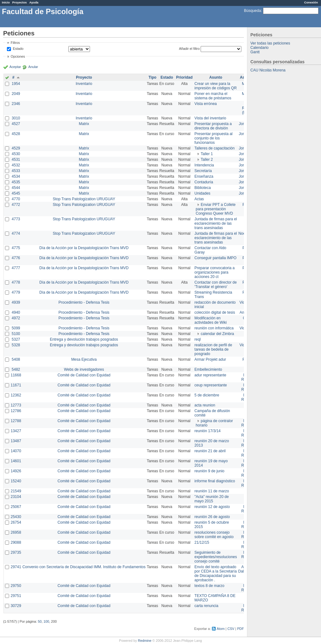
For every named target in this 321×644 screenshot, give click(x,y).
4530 (16, 154)
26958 (16, 532)
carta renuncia (206, 606)
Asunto (216, 77)
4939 (16, 302)
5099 (16, 328)
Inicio (6, 2)
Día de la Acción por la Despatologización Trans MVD (84, 248)
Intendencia (204, 165)
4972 (16, 318)
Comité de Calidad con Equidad (84, 375)
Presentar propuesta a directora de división (213, 126)
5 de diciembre (207, 395)
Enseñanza (204, 176)
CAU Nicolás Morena (268, 70)
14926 (16, 471)
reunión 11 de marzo (212, 491)
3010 (16, 118)
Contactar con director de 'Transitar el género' (216, 285)
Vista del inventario (210, 118)
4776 (16, 258)
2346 (16, 104)
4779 (16, 292)
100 (46, 621)
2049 (16, 94)
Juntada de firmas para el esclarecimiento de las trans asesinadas (216, 223)
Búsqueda (252, 11)
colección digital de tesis (215, 312)
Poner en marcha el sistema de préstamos (213, 96)
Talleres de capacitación (214, 148)
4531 (16, 160)
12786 (16, 411)
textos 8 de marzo (209, 586)
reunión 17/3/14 (207, 431)
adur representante (210, 375)
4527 (16, 124)
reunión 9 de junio (209, 471)
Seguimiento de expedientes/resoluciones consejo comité (216, 557)
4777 (16, 268)
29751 (16, 596)
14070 (16, 451)
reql (197, 339)
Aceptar (15, 67)
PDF (240, 629)
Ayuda (34, 2)
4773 (16, 219)
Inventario (84, 84)
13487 (16, 441)
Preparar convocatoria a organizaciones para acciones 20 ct (214, 272)
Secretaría (203, 171)
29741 (16, 567)
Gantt (255, 52)
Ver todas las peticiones (270, 43)
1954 (16, 84)
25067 (16, 507)
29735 (16, 552)
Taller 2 (207, 160)
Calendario (260, 48)
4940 (16, 312)
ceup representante (210, 385)
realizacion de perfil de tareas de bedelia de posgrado (213, 349)
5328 (16, 345)
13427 (16, 431)
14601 (16, 461)
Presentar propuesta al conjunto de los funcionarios (213, 138)
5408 (16, 359)
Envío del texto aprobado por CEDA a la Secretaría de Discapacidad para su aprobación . (216, 573)
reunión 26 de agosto (212, 517)
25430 (16, 517)
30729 (16, 606)
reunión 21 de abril (210, 451)
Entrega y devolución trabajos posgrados (84, 339)
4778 (16, 282)
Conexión (311, 2)
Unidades (202, 193)
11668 (16, 375)
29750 (16, 586)
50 (40, 621)
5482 (16, 369)
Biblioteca (203, 188)
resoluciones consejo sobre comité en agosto (214, 535)
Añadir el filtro (189, 49)
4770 (16, 199)
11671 (16, 385)
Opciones (18, 56)
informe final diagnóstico (215, 481)
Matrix (84, 124)
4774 (16, 233)
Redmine (145, 641)
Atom (221, 629)
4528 (16, 134)
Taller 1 (207, 154)
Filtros (15, 43)
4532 (16, 165)
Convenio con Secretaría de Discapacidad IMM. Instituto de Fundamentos (84, 567)
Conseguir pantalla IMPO (215, 258)
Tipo (153, 77)
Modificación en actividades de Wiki (210, 320)
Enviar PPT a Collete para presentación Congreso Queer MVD (216, 209)
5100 (16, 334)
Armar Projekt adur (210, 359)
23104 (16, 497)
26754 (16, 522)
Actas (199, 199)
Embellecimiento (208, 369)
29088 (16, 542)
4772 (16, 205)
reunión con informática (214, 328)
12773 (16, 405)
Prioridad (184, 77)
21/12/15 (202, 542)
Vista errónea (205, 104)
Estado (18, 49)
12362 (16, 395)
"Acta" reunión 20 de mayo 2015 (211, 499)
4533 (16, 171)
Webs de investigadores (84, 369)
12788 (16, 421)
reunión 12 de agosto (212, 507)
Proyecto (84, 77)
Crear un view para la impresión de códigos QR (216, 86)
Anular (33, 67)
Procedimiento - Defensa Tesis (84, 302)
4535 (16, 182)
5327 (16, 339)
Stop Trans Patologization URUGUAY (84, 199)
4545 (16, 193)
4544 (16, 188)
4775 (16, 248)
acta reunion (205, 405)
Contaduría (204, 182)
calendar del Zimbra (217, 334)
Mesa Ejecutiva (84, 359)
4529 (16, 148)
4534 (16, 176)
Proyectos (19, 2)
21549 (16, 491)
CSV (231, 629)
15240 (16, 481)
